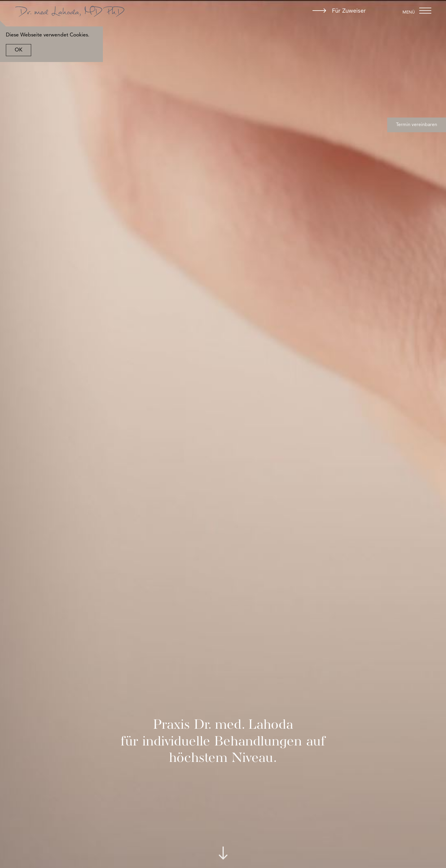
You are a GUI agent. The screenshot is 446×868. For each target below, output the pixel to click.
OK (24, 50)
